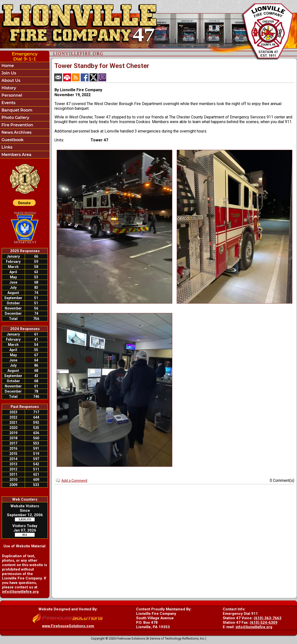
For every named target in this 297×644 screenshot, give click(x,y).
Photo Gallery (15, 118)
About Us (10, 80)
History (8, 88)
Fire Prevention (17, 125)
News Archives (16, 132)
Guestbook (12, 140)
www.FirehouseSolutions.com (68, 626)
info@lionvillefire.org (20, 592)
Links (6, 147)
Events (8, 103)
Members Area (16, 155)
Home (7, 66)
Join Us (8, 73)
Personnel (11, 95)
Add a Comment (74, 480)
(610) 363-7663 (268, 618)
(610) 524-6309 (264, 622)
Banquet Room (16, 110)
